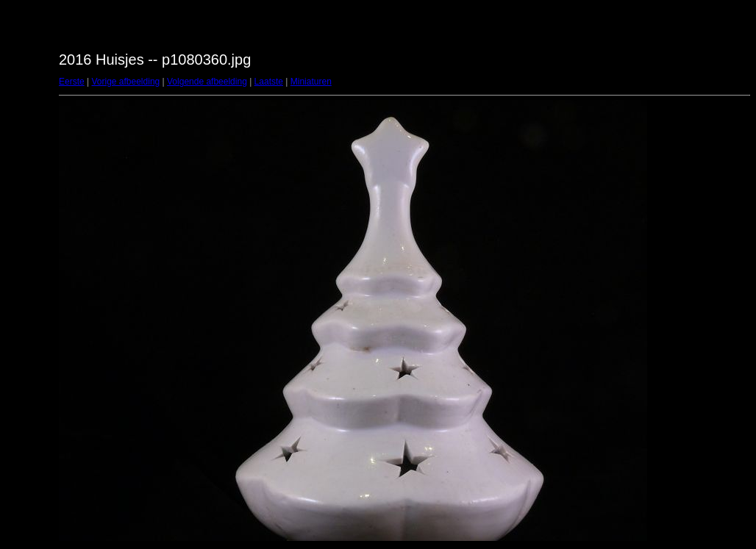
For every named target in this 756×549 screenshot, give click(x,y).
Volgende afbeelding (207, 82)
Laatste (269, 82)
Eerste (72, 82)
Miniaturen (311, 82)
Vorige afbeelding (125, 82)
